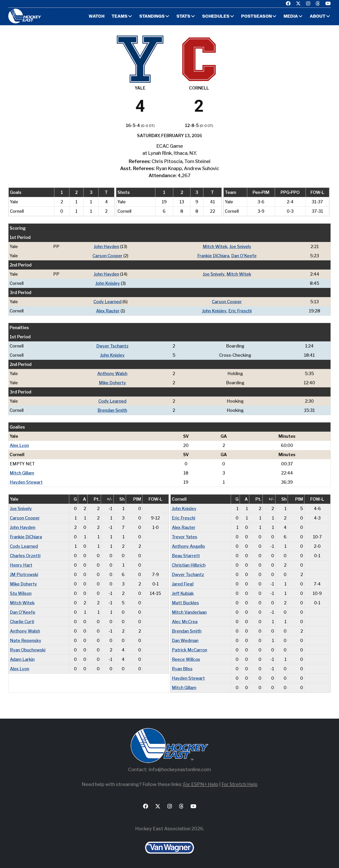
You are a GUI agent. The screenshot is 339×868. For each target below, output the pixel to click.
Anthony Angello (188, 546)
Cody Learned (107, 302)
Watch (97, 17)
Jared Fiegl (183, 584)
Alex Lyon (19, 445)
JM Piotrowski (24, 575)
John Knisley (108, 283)
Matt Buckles (185, 603)
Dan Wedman (185, 641)
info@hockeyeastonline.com (180, 770)
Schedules (216, 17)
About (318, 17)
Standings (152, 17)
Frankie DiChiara (213, 256)
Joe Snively (240, 247)
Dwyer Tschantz (112, 346)
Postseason (257, 17)
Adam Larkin (22, 659)
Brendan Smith (112, 410)
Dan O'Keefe (244, 256)
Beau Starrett (186, 556)
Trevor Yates (185, 537)
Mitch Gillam (22, 473)
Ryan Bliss (182, 669)
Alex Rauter (108, 311)
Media (291, 17)
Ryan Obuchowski (28, 650)
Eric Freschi (240, 311)
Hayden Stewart (26, 482)
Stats (184, 17)
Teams (120, 17)
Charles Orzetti (25, 556)
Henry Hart (21, 565)
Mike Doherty (112, 383)
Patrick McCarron (190, 650)
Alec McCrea (185, 622)
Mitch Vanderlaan (189, 612)
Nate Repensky (26, 641)
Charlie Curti (22, 622)
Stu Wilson (21, 593)
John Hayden (106, 247)
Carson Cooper (107, 256)
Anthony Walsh (112, 374)
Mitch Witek (215, 247)
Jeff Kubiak (183, 593)
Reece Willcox (186, 659)
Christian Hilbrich (189, 565)
